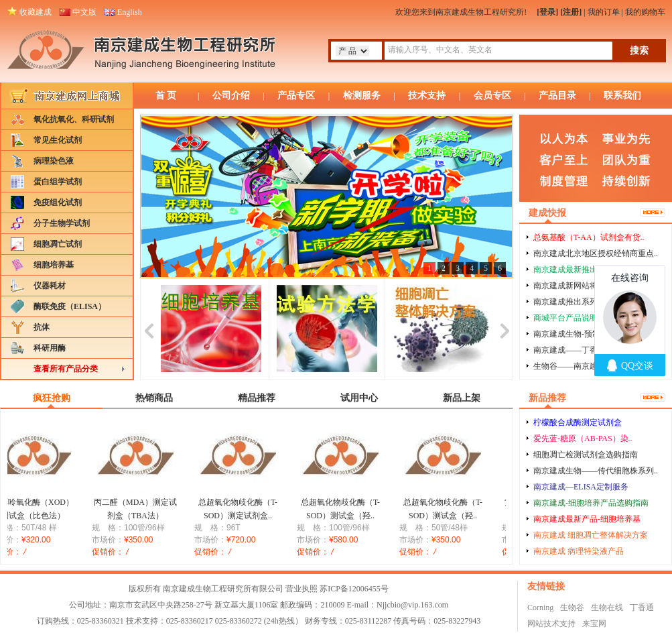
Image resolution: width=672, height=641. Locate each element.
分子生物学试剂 (62, 223)
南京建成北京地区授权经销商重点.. (596, 253)
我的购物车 (645, 12)
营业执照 (301, 589)
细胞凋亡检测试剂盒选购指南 (586, 455)
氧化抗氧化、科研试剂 (74, 119)
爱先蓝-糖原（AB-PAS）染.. (583, 439)
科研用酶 (50, 348)
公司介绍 (231, 96)
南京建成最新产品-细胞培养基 (587, 519)
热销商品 (154, 398)
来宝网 (594, 624)
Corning (540, 607)
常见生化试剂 (58, 140)
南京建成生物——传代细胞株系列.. (596, 471)
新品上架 (462, 398)
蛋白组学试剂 (58, 182)
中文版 (84, 12)
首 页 (166, 96)
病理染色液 (54, 161)
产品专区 (296, 96)
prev (149, 329)
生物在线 (607, 607)
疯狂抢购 (52, 398)
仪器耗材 (50, 286)
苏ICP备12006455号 (354, 589)
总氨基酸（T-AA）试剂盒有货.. (589, 237)
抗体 (42, 327)
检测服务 (362, 96)
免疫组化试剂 (58, 202)
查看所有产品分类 (66, 369)
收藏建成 (36, 12)
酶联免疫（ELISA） (70, 306)
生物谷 (572, 607)
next (504, 329)
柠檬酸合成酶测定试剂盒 (578, 422)
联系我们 (622, 96)
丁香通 (642, 607)
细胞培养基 (54, 265)
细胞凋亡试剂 (58, 244)
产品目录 (557, 96)
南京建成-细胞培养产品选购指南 (591, 503)
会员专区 (492, 96)
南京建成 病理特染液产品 (579, 551)
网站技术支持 (551, 624)
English (130, 12)
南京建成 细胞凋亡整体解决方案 (591, 535)
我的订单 (604, 12)
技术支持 (427, 96)
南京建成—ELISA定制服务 (581, 487)
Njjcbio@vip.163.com (412, 605)
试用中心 (359, 398)
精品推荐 (257, 398)
